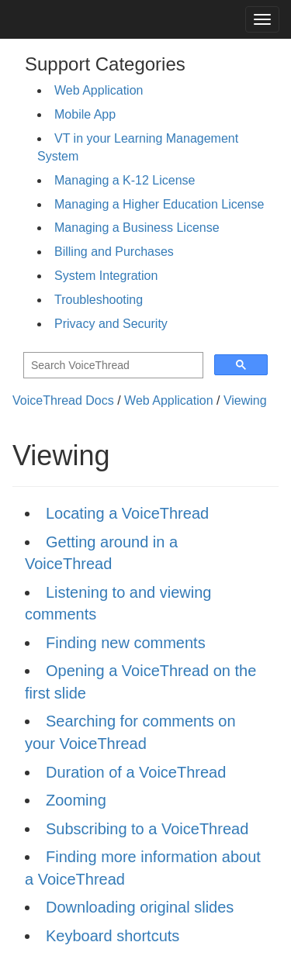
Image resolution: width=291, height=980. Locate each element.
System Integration (106, 276)
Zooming (76, 800)
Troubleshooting (99, 300)
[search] (112, 366)
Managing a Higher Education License (159, 204)
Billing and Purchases (114, 252)
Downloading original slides (140, 907)
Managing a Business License (137, 228)
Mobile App (85, 114)
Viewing (245, 400)
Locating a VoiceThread (127, 513)
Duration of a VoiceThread (136, 772)
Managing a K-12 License (125, 180)
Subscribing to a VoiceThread (147, 829)
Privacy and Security (111, 324)
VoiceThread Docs (63, 400)
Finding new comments (126, 643)
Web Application (99, 90)
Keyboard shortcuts (113, 936)
